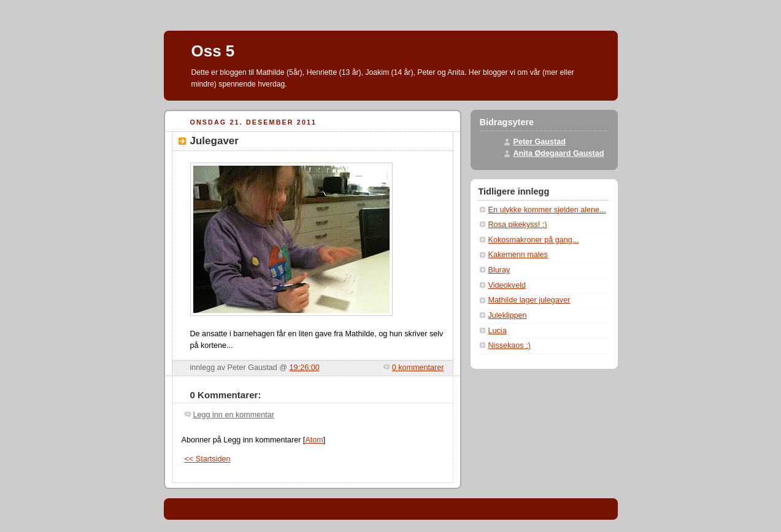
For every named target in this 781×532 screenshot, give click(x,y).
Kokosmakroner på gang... (534, 240)
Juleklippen (508, 315)
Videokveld (507, 285)
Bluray (499, 270)
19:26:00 (305, 368)
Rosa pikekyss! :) (518, 225)
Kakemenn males (518, 255)
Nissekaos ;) (510, 345)
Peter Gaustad (540, 142)
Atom (314, 440)
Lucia (498, 331)
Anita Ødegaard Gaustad (559, 153)
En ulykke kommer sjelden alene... (547, 210)
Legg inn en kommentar (234, 415)
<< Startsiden (208, 459)
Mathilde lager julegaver (529, 300)
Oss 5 (213, 51)
